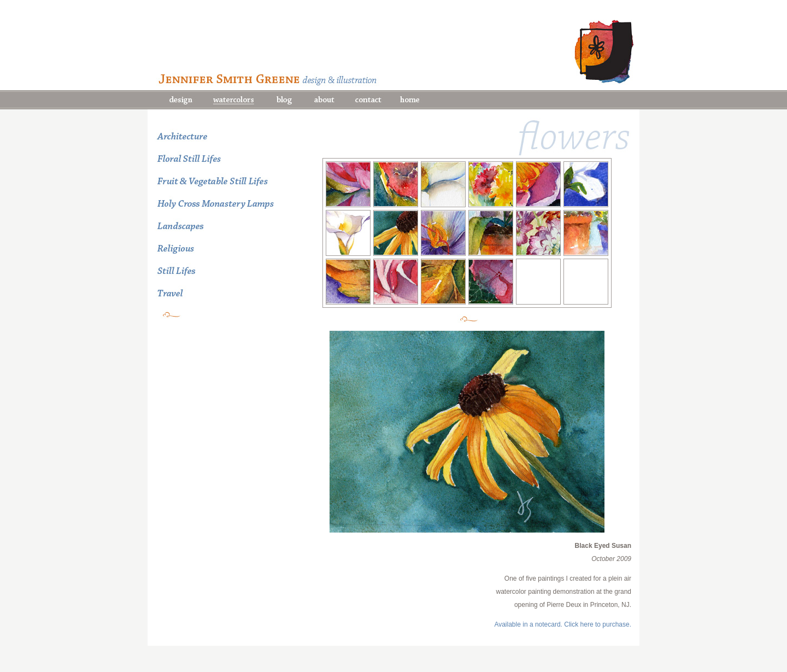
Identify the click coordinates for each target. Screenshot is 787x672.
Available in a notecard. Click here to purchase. (563, 624)
